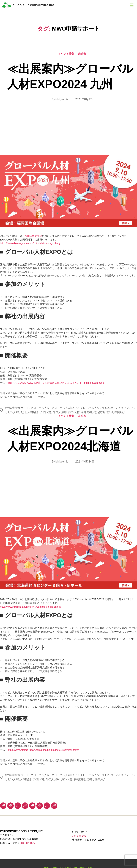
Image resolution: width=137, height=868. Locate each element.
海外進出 (87, 412)
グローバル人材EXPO (65, 408)
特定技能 (99, 412)
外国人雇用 (60, 412)
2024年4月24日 (85, 462)
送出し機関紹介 (116, 412)
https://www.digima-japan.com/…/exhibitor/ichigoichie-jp (31, 243)
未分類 (82, 54)
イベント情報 (66, 54)
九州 (23, 412)
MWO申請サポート (17, 408)
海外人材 (74, 412)
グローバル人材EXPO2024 (97, 408)
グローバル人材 (40, 408)
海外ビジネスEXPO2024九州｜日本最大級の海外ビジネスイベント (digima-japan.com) (56, 383)
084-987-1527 (28, 843)
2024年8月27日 (85, 99)
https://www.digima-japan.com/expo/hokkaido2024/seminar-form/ (43, 750)
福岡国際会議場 (33, 236)
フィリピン (122, 408)
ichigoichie (62, 99)
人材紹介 (33, 412)
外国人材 (46, 412)
